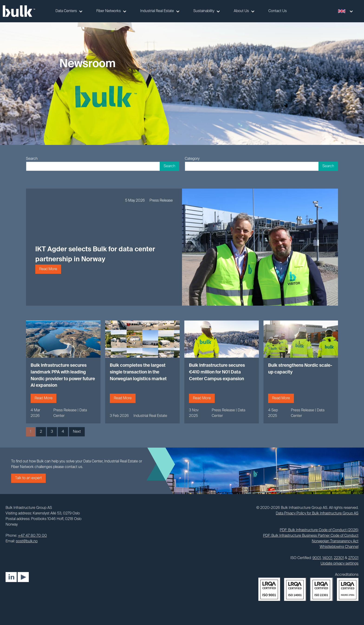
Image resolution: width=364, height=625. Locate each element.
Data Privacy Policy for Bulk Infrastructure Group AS (317, 514)
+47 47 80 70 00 (32, 536)
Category (192, 159)
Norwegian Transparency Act (335, 541)
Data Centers (66, 11)
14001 (327, 558)
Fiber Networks (109, 11)
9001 (317, 558)
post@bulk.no (27, 541)
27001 (353, 558)
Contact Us (278, 11)
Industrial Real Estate (157, 11)
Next (77, 432)
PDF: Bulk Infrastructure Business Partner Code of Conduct (311, 536)
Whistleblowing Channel (339, 547)
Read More (48, 269)
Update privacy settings (340, 564)
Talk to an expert (28, 478)
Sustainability (204, 11)
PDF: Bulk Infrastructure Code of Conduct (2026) (319, 530)
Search (32, 159)
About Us (241, 11)
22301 (339, 558)
